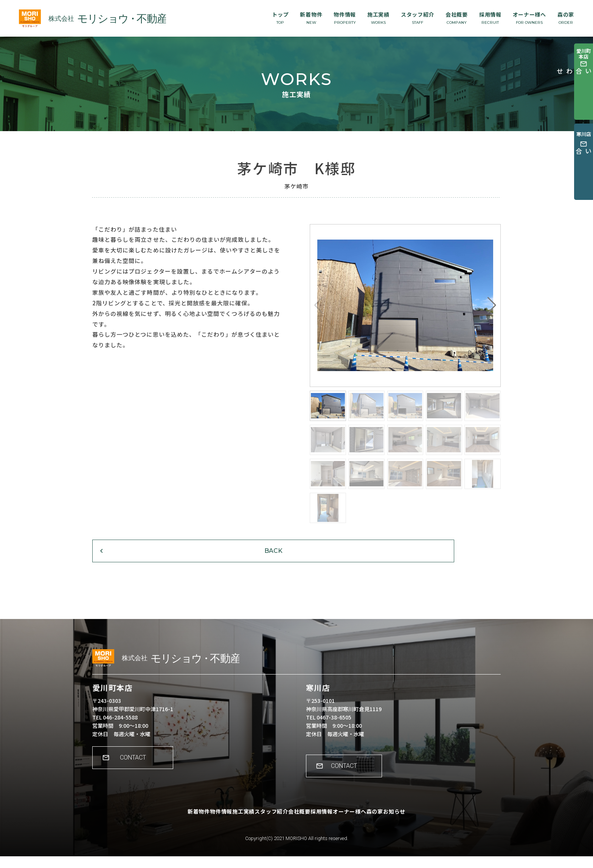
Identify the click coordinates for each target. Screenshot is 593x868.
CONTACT (138, 774)
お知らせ (426, 828)
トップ (280, 18)
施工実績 (378, 18)
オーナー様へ (529, 18)
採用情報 (490, 18)
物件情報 (345, 18)
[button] (492, 305)
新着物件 (311, 18)
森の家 (566, 18)
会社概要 (457, 18)
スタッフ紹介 (418, 18)
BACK (140, 561)
